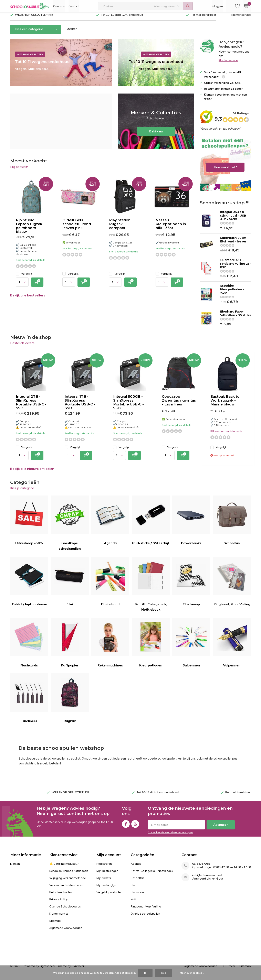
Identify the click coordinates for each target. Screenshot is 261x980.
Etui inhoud (110, 584)
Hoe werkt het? (225, 166)
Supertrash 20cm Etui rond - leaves (233, 243)
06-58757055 (201, 867)
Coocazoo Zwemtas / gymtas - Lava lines (179, 403)
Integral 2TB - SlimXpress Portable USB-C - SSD (31, 405)
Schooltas (232, 523)
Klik (34, 18)
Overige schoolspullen (145, 917)
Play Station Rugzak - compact (120, 227)
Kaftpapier (70, 646)
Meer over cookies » (192, 973)
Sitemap (55, 924)
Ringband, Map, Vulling (232, 584)
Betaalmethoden (61, 895)
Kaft (133, 902)
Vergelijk (24, 277)
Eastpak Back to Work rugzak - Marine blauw (225, 403)
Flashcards (29, 646)
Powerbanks (191, 523)
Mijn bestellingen (107, 874)
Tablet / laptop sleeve (29, 584)
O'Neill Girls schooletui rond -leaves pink (78, 227)
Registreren (104, 867)
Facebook (126, 826)
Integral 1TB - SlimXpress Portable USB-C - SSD (80, 405)
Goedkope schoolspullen (70, 526)
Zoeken (188, 6)
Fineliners (29, 701)
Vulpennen (232, 646)
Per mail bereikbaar (203, 18)
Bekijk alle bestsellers (28, 298)
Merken (72, 32)
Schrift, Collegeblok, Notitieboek (151, 587)
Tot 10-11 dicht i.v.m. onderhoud (122, 18)
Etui (70, 584)
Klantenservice (241, 18)
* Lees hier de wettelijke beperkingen (170, 835)
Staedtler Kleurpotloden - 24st (232, 292)
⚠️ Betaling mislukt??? (64, 867)
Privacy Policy (58, 902)
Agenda (110, 523)
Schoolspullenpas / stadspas (69, 874)
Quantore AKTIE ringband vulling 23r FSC (236, 267)
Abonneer (221, 828)
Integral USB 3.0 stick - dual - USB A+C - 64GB (233, 219)
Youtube (135, 826)
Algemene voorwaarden (66, 931)
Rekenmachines (110, 646)
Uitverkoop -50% (29, 523)
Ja (145, 973)
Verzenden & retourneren (66, 888)
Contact (74, 6)
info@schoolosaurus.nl (207, 878)
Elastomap (191, 584)
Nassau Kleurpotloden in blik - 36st (171, 227)
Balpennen (191, 646)
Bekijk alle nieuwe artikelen (32, 472)
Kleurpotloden (151, 646)
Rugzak (70, 701)
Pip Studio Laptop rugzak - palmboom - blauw (30, 229)
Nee (164, 973)
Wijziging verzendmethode (68, 881)
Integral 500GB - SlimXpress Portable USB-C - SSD (128, 405)
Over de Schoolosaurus (65, 910)
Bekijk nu (156, 124)
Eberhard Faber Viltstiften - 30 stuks (236, 316)
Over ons (59, 6)
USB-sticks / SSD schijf (151, 523)
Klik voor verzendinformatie (226, 434)
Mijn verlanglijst (107, 888)
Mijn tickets (104, 881)
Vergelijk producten (109, 895)
